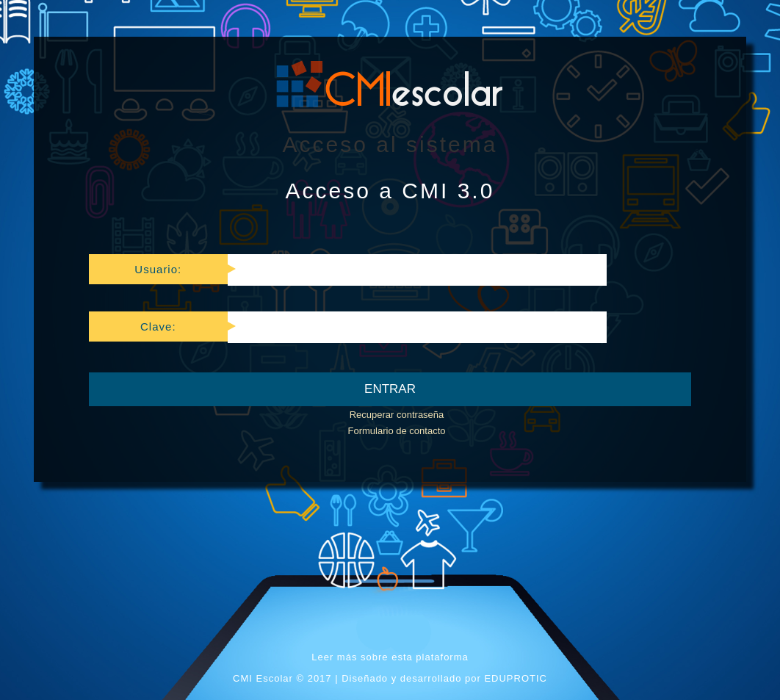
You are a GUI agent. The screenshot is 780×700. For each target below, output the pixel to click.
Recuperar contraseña (397, 415)
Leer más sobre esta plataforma (390, 657)
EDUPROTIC (516, 678)
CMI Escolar (263, 678)
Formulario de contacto (397, 431)
